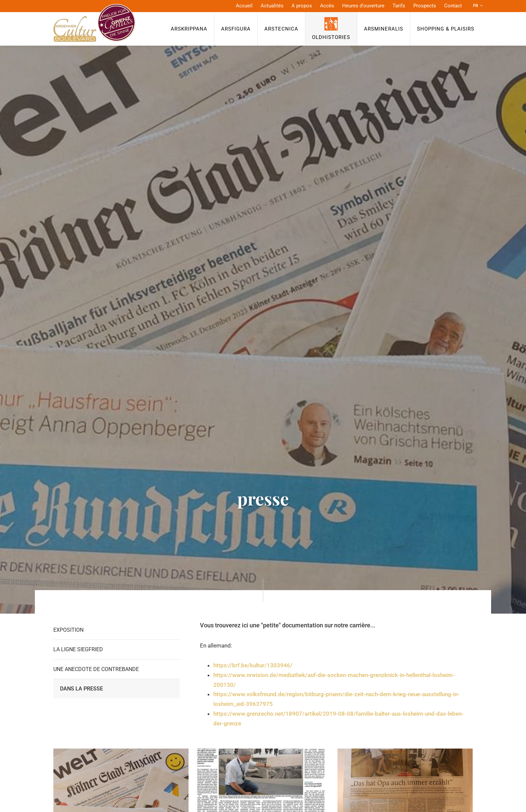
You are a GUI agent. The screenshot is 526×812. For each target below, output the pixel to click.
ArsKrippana (189, 29)
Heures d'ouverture (363, 6)
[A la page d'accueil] (94, 23)
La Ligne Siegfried (78, 649)
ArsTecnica (281, 29)
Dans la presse (82, 689)
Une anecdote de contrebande (96, 669)
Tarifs (399, 6)
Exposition (68, 630)
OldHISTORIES (331, 37)
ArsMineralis (384, 29)
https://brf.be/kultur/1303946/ (253, 665)
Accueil (244, 6)
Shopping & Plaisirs (446, 29)
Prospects (425, 6)
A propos (302, 6)
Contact (453, 6)
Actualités (272, 6)
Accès (327, 6)
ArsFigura (236, 29)
